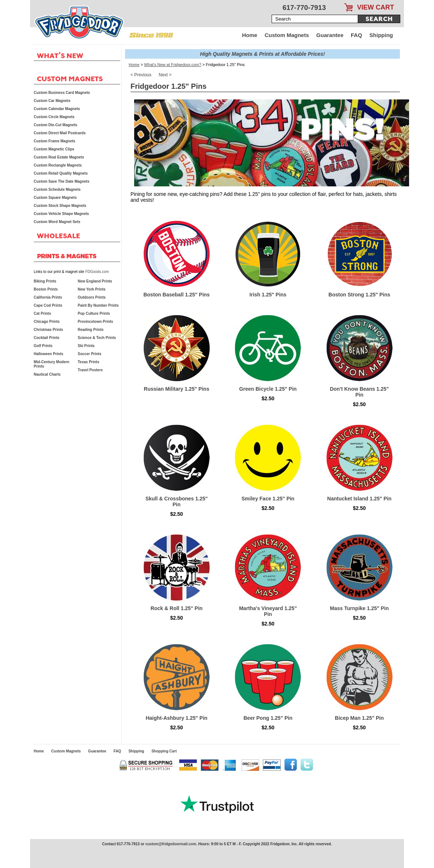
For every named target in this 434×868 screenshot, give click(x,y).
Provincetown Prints (95, 322)
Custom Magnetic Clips (54, 149)
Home (250, 35)
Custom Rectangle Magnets (58, 165)
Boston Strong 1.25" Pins (359, 295)
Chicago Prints (47, 322)
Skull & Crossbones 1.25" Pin (177, 502)
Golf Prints (43, 346)
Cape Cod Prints (48, 305)
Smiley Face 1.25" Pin (268, 499)
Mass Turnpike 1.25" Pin (359, 608)
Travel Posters (90, 370)
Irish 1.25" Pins (268, 295)
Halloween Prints (49, 354)
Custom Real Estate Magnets (59, 157)
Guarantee (330, 35)
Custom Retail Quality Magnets (61, 173)
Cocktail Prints (47, 338)
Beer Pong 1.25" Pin (268, 718)
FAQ (356, 35)
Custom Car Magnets (52, 101)
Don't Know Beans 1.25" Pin (359, 392)
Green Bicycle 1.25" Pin (268, 389)
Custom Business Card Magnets (62, 93)
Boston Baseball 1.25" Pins (176, 295)
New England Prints (95, 281)
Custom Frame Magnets (54, 141)
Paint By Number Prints (98, 305)
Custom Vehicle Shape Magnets (61, 214)
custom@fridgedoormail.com (171, 844)
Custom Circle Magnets (54, 117)
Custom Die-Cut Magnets (56, 125)
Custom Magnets (287, 35)
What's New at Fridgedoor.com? (173, 65)
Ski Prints (86, 346)
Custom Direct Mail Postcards (60, 133)
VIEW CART (376, 7)
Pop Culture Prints (94, 313)
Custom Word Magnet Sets (57, 222)
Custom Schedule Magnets (57, 189)
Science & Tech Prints (97, 338)
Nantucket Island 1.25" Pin (359, 499)
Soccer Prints (89, 354)
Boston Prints (46, 289)
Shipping (381, 35)
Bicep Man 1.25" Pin (359, 718)
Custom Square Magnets (55, 198)
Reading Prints (91, 330)
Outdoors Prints (92, 297)
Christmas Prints (48, 330)
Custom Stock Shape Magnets (60, 206)
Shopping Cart (164, 751)
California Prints (48, 297)
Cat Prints (42, 313)
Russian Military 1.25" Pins (176, 389)
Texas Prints (89, 362)
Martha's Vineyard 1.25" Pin (268, 611)
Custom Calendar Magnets (57, 109)
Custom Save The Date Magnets (62, 181)
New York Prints (92, 289)
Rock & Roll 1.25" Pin (177, 608)
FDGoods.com (97, 272)
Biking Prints (45, 281)
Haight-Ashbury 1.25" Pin (176, 718)
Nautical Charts (47, 374)
